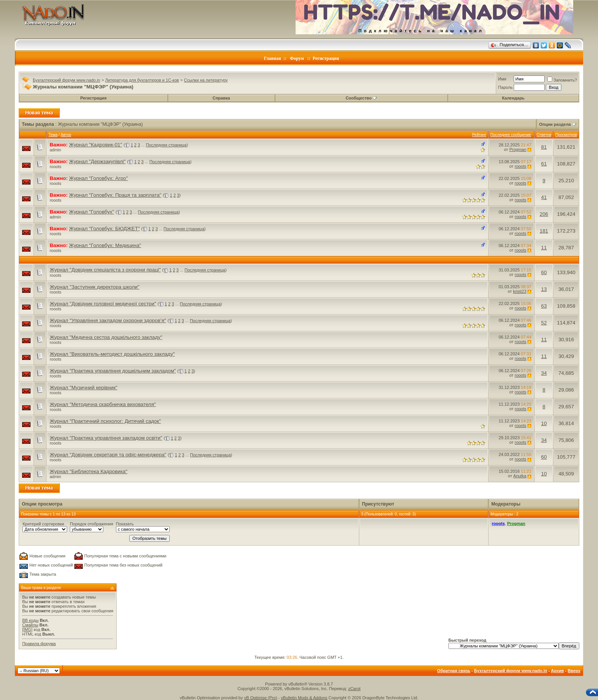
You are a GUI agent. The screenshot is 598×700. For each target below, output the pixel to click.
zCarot (354, 689)
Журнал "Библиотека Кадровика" (88, 471)
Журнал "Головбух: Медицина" (105, 245)
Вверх (574, 671)
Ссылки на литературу (206, 80)
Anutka (520, 476)
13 (544, 289)
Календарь (513, 98)
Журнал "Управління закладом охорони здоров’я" (108, 320)
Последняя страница (166, 145)
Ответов (544, 135)
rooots (55, 167)
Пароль (505, 87)
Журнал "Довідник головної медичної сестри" (103, 304)
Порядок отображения (91, 524)
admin (55, 150)
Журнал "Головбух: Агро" (98, 178)
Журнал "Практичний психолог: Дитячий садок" (105, 421)
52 (544, 323)
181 (544, 231)
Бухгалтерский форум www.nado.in (67, 80)
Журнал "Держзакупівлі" (97, 161)
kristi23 (520, 291)
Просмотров (566, 135)
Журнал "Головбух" (92, 212)
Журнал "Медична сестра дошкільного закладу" (106, 337)
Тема (53, 135)
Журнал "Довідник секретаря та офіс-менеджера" (108, 455)
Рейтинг (479, 135)
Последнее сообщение (511, 135)
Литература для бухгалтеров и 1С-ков (142, 80)
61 (544, 164)
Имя (502, 79)
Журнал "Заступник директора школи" (94, 287)
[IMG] (27, 629)
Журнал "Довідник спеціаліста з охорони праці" (105, 270)
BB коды (30, 620)
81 (544, 147)
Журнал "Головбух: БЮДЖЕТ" (104, 229)
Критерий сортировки (43, 524)
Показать (125, 524)
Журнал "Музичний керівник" (84, 388)
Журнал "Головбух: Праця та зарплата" (115, 195)
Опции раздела (555, 124)
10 (544, 423)
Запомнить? (562, 80)
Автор (66, 135)
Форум (297, 58)
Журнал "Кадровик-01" (96, 145)
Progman (518, 149)
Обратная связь (454, 671)
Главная (272, 58)
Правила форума (39, 644)
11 (544, 248)
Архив (557, 671)
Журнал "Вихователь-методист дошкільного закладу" (112, 354)
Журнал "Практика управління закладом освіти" (106, 438)
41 (544, 197)
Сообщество (361, 98)
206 (544, 214)
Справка (221, 98)
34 (544, 373)
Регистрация (326, 58)
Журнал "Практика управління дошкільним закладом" (113, 371)
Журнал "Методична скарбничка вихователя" (103, 404)
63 (544, 306)
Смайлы (30, 625)
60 (544, 272)
